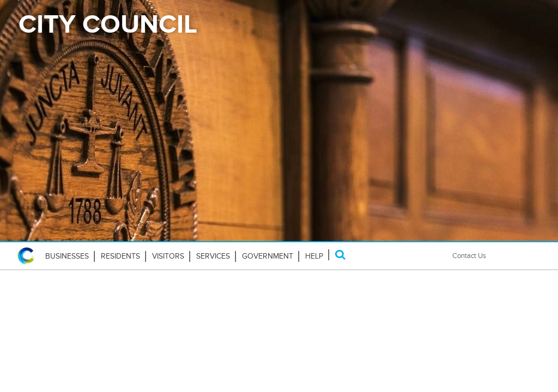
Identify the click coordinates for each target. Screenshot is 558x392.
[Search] (340, 255)
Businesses (67, 256)
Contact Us (469, 256)
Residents (120, 256)
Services (213, 256)
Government (268, 256)
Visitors (168, 256)
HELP (314, 256)
